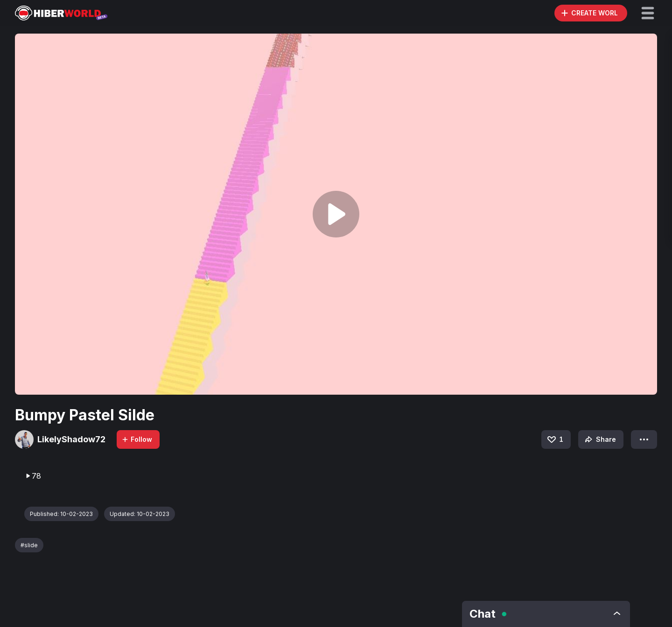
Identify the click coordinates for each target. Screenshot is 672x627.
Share (599, 439)
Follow (137, 439)
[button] (648, 13)
